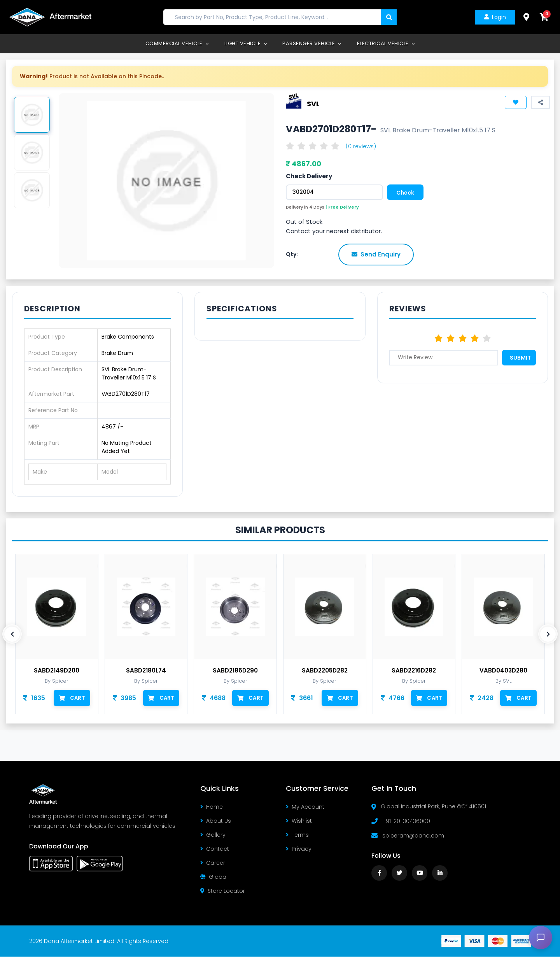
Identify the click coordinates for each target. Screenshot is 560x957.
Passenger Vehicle (312, 43)
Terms (297, 835)
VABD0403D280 (503, 671)
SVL (313, 104)
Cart (72, 698)
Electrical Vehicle (386, 43)
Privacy (299, 849)
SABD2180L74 (146, 671)
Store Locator (223, 891)
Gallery (213, 835)
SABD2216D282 (414, 671)
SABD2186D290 (235, 671)
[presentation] (12, 634)
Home (212, 807)
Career (213, 863)
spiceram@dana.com (413, 836)
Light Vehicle (246, 43)
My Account (305, 807)
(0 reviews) (361, 146)
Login (494, 17)
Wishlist (299, 821)
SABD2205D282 (325, 671)
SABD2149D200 (57, 671)
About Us (216, 821)
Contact (215, 849)
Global (214, 877)
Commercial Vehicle (177, 43)
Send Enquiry (376, 254)
